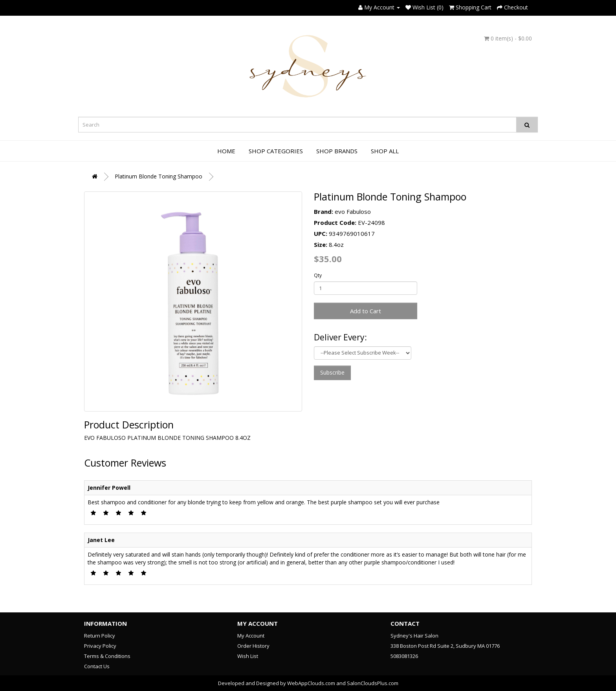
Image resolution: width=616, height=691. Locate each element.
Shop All (385, 151)
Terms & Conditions (107, 656)
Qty (318, 275)
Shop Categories (276, 151)
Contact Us (97, 666)
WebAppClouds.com (311, 683)
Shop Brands (337, 151)
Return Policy (100, 636)
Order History (253, 646)
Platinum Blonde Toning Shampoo (159, 176)
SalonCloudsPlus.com (373, 683)
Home (226, 151)
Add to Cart (366, 311)
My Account (251, 636)
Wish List (248, 656)
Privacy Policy (100, 646)
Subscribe (332, 372)
